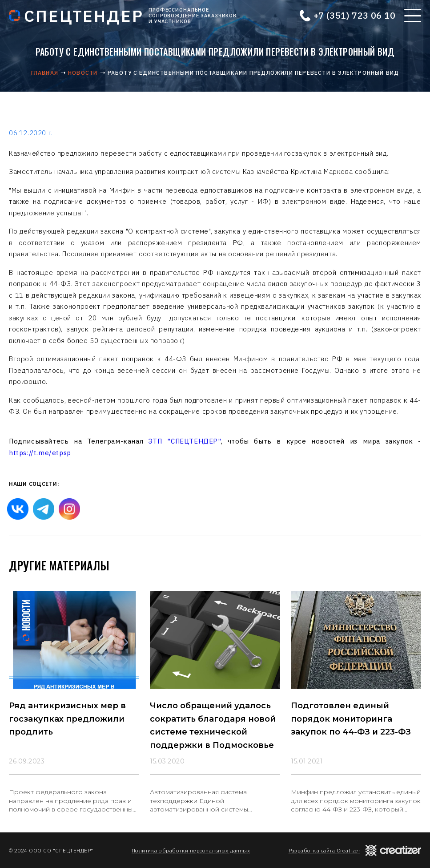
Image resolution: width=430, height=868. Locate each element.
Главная (45, 73)
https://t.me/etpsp (40, 453)
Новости (83, 73)
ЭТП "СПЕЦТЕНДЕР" (185, 441)
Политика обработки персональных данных (191, 850)
